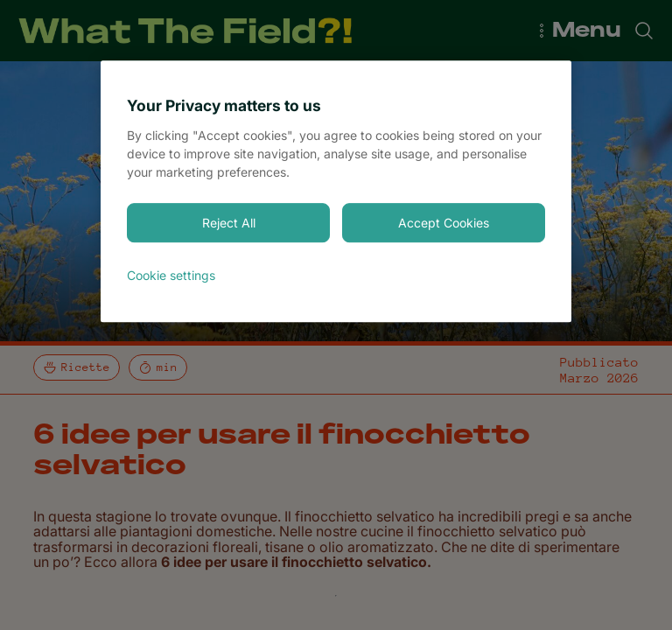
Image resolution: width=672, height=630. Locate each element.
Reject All (229, 223)
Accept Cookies (444, 223)
